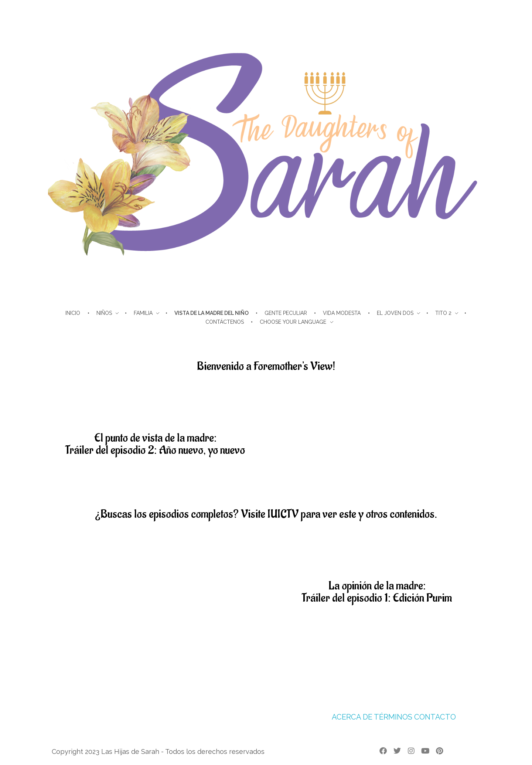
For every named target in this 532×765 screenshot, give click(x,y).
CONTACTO (435, 717)
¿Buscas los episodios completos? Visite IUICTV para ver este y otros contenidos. (266, 514)
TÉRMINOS (393, 717)
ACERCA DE (352, 717)
